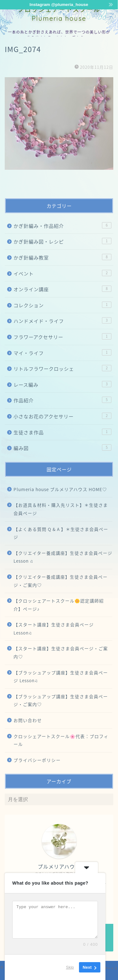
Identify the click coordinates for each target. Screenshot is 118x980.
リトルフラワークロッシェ (62, 369)
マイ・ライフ (62, 353)
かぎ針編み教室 (62, 257)
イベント (62, 273)
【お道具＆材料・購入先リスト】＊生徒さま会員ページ (61, 509)
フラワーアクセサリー (62, 337)
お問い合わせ (28, 720)
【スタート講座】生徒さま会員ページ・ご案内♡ (61, 652)
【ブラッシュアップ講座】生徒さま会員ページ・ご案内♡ (61, 700)
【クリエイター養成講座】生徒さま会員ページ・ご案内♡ (61, 581)
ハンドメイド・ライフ (62, 321)
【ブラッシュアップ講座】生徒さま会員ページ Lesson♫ (61, 677)
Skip (70, 967)
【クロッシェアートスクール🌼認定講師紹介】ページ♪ (59, 605)
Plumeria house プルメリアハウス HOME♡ (60, 489)
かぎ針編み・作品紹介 (62, 226)
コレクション (62, 305)
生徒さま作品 (62, 432)
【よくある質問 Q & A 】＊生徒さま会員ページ (61, 533)
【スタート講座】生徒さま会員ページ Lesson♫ (54, 629)
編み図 (62, 448)
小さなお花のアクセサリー (62, 416)
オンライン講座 (62, 289)
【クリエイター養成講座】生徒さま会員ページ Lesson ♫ (63, 557)
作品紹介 (62, 400)
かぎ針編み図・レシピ (62, 241)
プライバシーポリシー (37, 760)
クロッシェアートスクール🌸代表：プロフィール (61, 740)
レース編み (62, 385)
